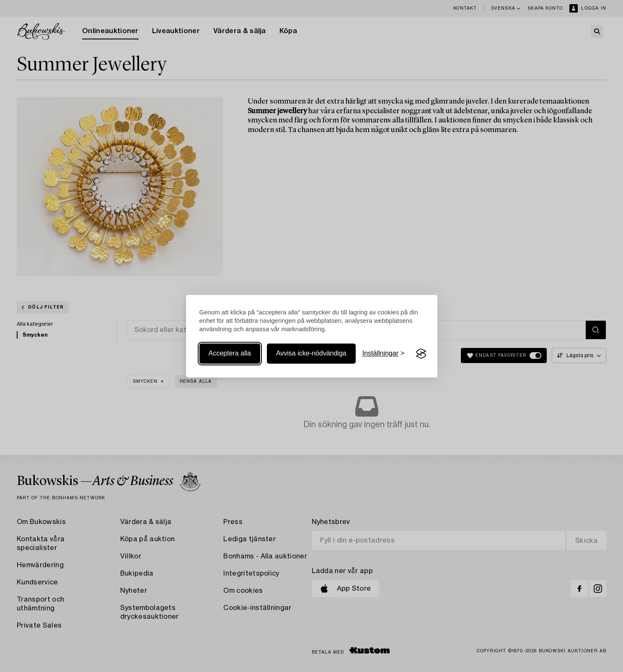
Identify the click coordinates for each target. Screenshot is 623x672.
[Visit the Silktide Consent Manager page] (421, 354)
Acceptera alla (230, 354)
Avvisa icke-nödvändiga (311, 354)
